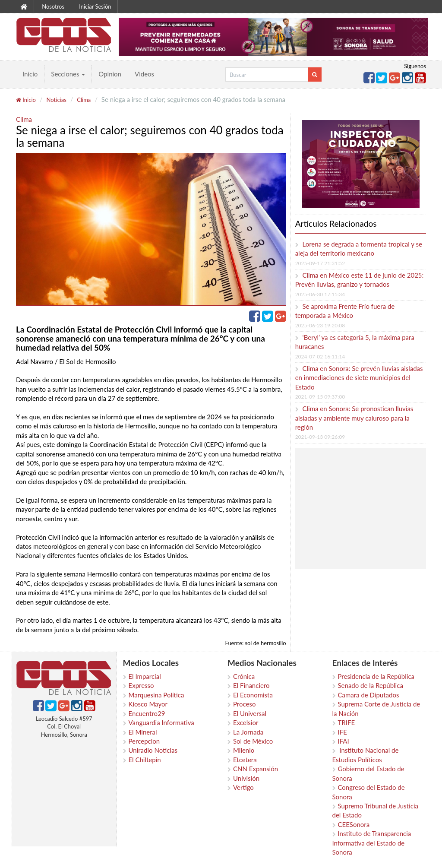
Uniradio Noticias (153, 750)
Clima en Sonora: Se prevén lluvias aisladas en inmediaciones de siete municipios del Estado (359, 378)
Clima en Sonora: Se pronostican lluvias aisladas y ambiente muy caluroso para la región (354, 418)
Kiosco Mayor (148, 704)
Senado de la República (371, 685)
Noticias (56, 100)
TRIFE (347, 722)
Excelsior (246, 722)
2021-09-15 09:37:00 (320, 397)
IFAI (344, 741)
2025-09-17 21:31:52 (320, 263)
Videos (144, 74)
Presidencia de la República (376, 676)
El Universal (250, 713)
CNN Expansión (256, 769)
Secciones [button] (68, 74)
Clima (84, 100)
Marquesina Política (156, 695)
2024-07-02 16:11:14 (320, 356)
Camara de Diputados (369, 695)
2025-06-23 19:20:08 (320, 325)
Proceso (244, 704)
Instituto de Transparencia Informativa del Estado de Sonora (372, 843)
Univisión (246, 778)
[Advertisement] (370, 508)
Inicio (30, 74)
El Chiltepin (145, 760)
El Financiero (251, 685)
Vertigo (243, 787)
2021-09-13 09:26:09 (320, 437)
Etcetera (245, 760)
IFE (343, 732)
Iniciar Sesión (95, 6)
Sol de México (253, 741)
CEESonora (354, 824)
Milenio (244, 750)
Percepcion (144, 741)
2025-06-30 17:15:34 (320, 294)
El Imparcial (145, 676)
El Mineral (143, 732)
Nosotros (53, 6)
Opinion (110, 74)
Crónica (244, 676)
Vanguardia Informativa (161, 722)
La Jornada (248, 732)
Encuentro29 (147, 713)
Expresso (141, 685)
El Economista (253, 695)
